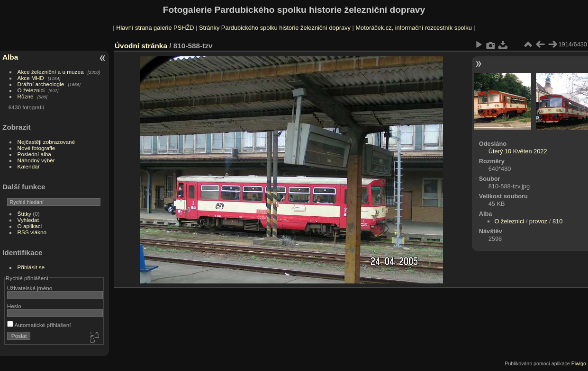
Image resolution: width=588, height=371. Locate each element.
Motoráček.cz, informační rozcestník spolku (413, 28)
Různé (26, 96)
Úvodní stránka (141, 46)
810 (557, 221)
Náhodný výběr (36, 160)
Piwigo (579, 363)
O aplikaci (30, 226)
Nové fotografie (36, 148)
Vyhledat (28, 220)
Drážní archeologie (41, 84)
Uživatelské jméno (30, 288)
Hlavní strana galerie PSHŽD (155, 28)
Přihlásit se (31, 267)
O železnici (31, 90)
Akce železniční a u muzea (51, 72)
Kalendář (29, 166)
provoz (538, 221)
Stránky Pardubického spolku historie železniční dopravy (275, 28)
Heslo (14, 306)
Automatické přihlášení (39, 325)
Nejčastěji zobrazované (46, 142)
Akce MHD (31, 78)
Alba (10, 57)
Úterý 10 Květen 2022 (518, 151)
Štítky (24, 214)
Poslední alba (34, 154)
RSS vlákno (32, 232)
